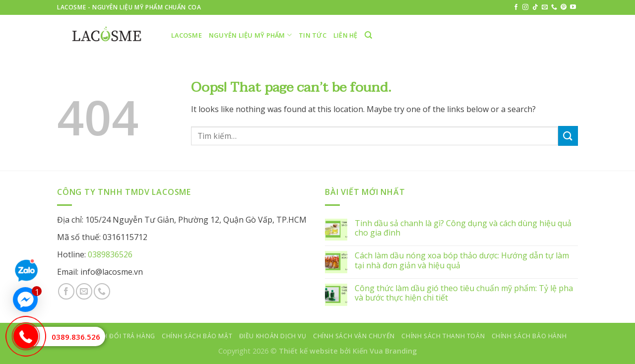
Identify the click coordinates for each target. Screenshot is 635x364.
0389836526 (110, 254)
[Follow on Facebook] (516, 7)
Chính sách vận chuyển (354, 336)
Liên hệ (346, 35)
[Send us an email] (545, 7)
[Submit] (568, 136)
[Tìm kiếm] (368, 35)
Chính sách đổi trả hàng (112, 336)
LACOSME (187, 35)
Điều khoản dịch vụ (273, 336)
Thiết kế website (308, 351)
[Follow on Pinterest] (564, 7)
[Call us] (554, 7)
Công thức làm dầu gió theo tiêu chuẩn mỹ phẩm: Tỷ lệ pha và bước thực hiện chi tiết (464, 293)
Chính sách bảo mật (197, 336)
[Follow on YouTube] (573, 7)
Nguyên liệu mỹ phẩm (250, 35)
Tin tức (313, 35)
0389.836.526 (76, 337)
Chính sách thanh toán (443, 336)
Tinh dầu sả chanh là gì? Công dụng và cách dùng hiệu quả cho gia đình (463, 228)
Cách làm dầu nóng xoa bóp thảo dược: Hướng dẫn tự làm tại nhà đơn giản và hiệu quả (462, 260)
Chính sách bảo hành (529, 336)
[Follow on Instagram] (525, 7)
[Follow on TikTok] (535, 7)
